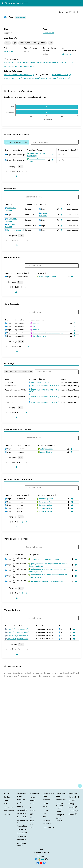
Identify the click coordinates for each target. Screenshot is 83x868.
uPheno (33, 804)
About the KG (22, 833)
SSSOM (45, 810)
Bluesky (72, 814)
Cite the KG (21, 829)
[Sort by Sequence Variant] (21, 626)
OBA (31, 814)
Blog (71, 804)
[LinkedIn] (38, 863)
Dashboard (21, 840)
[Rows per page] (21, 167)
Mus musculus (48, 33)
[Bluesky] (44, 863)
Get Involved (74, 797)
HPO (31, 807)
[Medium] (43, 859)
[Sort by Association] (24, 150)
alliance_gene (68, 54)
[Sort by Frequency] (68, 150)
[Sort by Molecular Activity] (54, 445)
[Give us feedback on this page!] (80, 786)
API (19, 803)
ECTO (32, 828)
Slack (72, 800)
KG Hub (58, 811)
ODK (44, 817)
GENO (32, 821)
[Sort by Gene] (11, 150)
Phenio (32, 811)
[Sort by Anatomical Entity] (47, 320)
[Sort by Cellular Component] (55, 495)
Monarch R (22, 810)
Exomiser (46, 800)
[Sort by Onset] (77, 150)
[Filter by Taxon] (19, 372)
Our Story (8, 797)
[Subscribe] (36, 859)
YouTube (73, 811)
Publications (9, 811)
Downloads (21, 800)
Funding (7, 814)
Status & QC (22, 813)
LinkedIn (73, 807)
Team (6, 800)
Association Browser (21, 844)
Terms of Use (22, 826)
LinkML (45, 807)
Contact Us (8, 807)
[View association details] (52, 155)
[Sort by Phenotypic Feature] (45, 150)
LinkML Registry (59, 819)
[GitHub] (46, 859)
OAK (44, 813)
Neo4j (20, 807)
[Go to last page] (27, 347)
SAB (5, 804)
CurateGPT (47, 824)
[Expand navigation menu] (80, 3)
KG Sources (21, 836)
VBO (31, 818)
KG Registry (60, 815)
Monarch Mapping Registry (59, 806)
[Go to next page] (23, 347)
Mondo (32, 797)
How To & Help (22, 817)
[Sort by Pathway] (45, 273)
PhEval (45, 803)
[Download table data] (16, 176)
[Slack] (39, 859)
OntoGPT (46, 820)
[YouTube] (41, 863)
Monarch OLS (61, 800)
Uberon (33, 800)
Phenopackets (48, 827)
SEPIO (32, 824)
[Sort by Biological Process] (45, 555)
